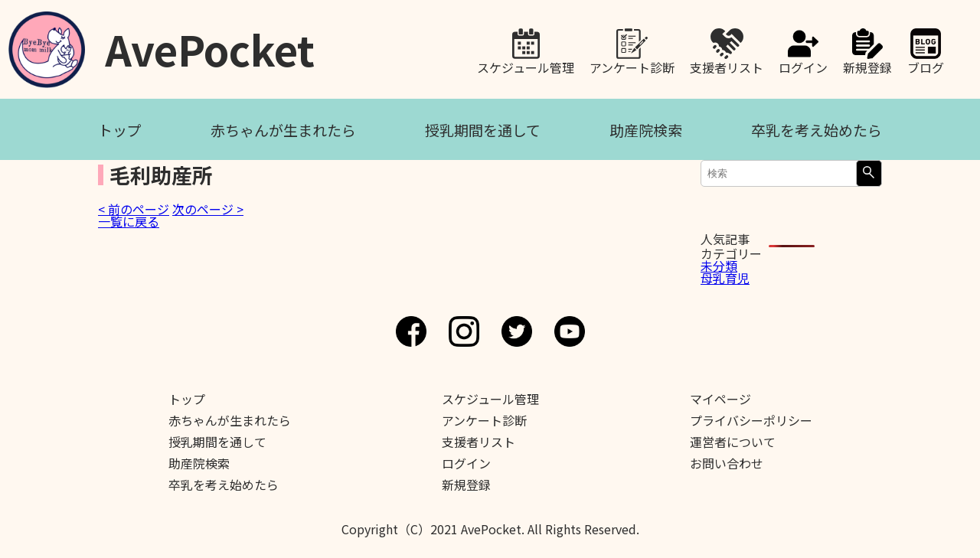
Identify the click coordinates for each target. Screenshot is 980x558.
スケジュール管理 (526, 66)
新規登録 (867, 66)
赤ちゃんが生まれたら (283, 130)
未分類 (719, 266)
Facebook (411, 331)
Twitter (517, 331)
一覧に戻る (129, 221)
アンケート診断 (632, 66)
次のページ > (208, 209)
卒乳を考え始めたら (817, 130)
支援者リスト (727, 66)
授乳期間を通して (483, 130)
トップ (120, 130)
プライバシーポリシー (751, 420)
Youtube (570, 331)
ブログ (926, 66)
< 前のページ (134, 209)
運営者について (733, 442)
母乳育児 (725, 278)
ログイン (803, 66)
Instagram (464, 331)
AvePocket (210, 44)
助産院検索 (646, 130)
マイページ (720, 399)
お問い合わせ (727, 463)
